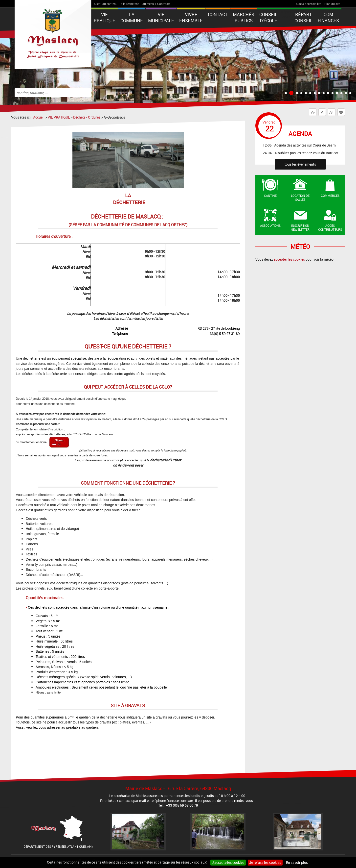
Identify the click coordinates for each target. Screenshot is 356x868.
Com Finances (328, 17)
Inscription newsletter (300, 228)
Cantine (270, 196)
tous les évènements (300, 164)
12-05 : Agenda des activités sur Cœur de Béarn (299, 145)
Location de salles (300, 198)
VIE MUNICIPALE (161, 17)
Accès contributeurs (330, 228)
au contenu (110, 4)
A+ (332, 112)
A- (313, 112)
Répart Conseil (303, 17)
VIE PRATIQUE (104, 17)
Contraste (164, 4)
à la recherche (130, 4)
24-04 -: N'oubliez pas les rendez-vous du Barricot (301, 153)
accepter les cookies (289, 259)
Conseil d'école (268, 17)
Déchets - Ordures (87, 117)
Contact (218, 14)
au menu (148, 4)
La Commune (132, 17)
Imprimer (342, 112)
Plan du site (332, 4)
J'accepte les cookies (228, 862)
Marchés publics (244, 17)
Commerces (330, 196)
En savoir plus (297, 862)
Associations (270, 225)
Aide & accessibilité (308, 4)
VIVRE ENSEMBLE (191, 17)
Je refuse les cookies (265, 862)
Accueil (39, 117)
